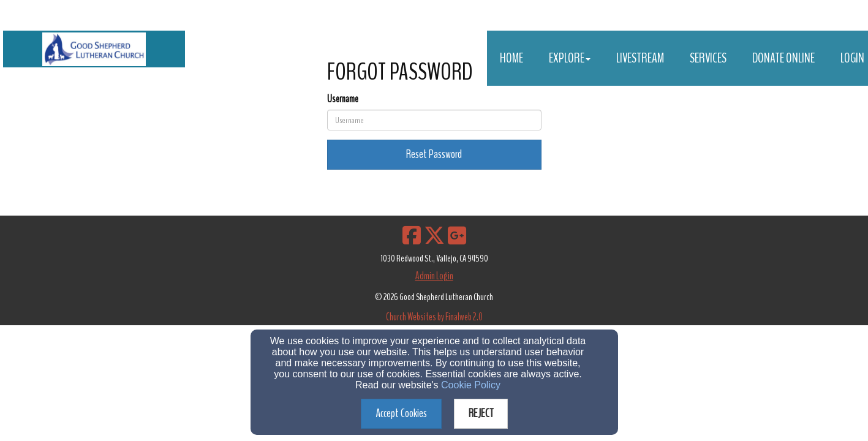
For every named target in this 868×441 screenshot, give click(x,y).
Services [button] (708, 58)
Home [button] (511, 58)
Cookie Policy (471, 385)
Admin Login (434, 276)
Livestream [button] (640, 58)
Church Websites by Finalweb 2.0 (434, 317)
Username (343, 99)
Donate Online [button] (783, 58)
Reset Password (434, 154)
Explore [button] (570, 58)
